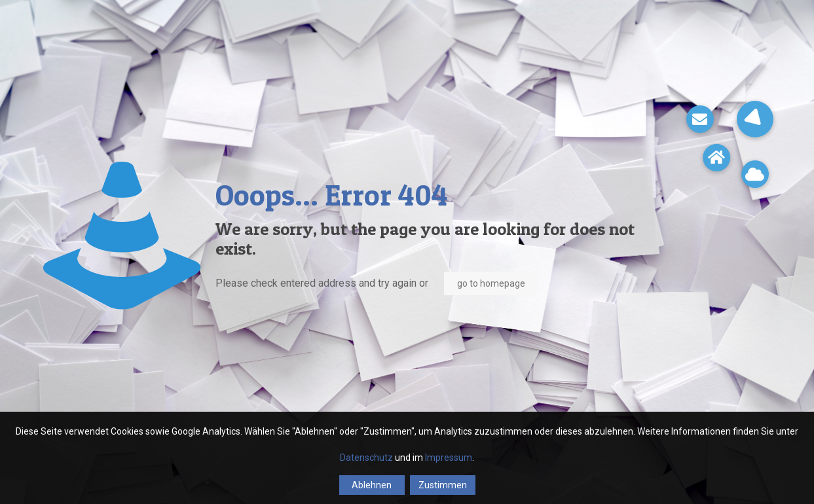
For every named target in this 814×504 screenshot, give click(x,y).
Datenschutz (366, 458)
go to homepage (491, 283)
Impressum (449, 458)
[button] (755, 119)
